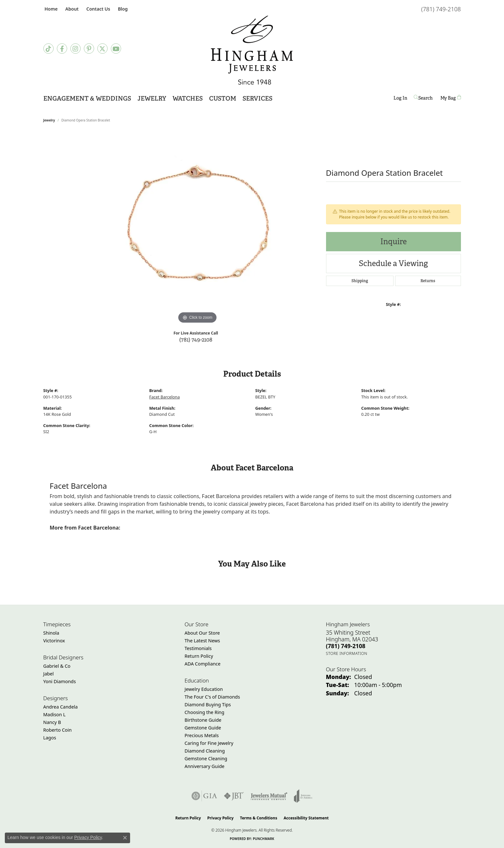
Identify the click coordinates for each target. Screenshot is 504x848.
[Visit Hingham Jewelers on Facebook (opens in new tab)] (62, 49)
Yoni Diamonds (60, 681)
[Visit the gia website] (204, 796)
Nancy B (52, 722)
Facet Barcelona (165, 397)
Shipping (360, 281)
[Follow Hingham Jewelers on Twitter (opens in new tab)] (102, 49)
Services (257, 98)
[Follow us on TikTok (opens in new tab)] (49, 49)
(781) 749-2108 (196, 339)
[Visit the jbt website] (234, 796)
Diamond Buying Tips (208, 705)
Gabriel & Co (57, 666)
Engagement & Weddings (87, 98)
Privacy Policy (220, 818)
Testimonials (198, 648)
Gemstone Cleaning (206, 759)
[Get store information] (347, 653)
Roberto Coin (58, 730)
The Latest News (202, 641)
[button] (71, 9)
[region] (198, 229)
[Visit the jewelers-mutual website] (269, 796)
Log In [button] (400, 99)
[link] (51, 9)
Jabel (49, 674)
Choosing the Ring (205, 712)
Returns (428, 281)
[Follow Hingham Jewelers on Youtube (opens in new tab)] (116, 49)
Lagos (50, 738)
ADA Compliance (203, 664)
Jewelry (152, 98)
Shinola (51, 633)
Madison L (54, 714)
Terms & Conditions (259, 818)
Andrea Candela (61, 707)
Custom (223, 98)
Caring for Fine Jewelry (209, 743)
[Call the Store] (346, 646)
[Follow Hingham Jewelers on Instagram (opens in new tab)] (75, 49)
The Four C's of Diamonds (212, 697)
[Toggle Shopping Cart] (451, 98)
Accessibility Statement (306, 818)
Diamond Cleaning (205, 751)
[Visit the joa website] (303, 796)
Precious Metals (202, 735)
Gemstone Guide (203, 728)
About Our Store (202, 633)
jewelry (49, 120)
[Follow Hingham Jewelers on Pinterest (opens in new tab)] (89, 49)
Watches (188, 98)
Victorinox (54, 641)
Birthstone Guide (203, 720)
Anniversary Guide (205, 766)
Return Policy (199, 656)
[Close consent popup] (125, 838)
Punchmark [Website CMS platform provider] (264, 839)
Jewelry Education (204, 689)
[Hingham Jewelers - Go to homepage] (252, 50)
